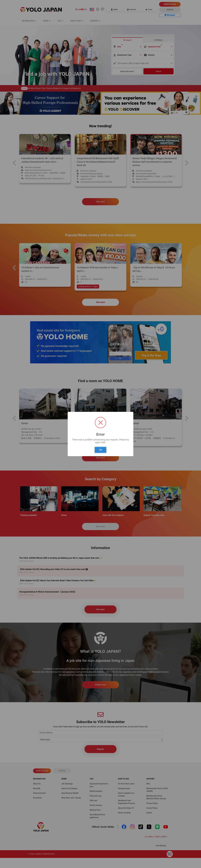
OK (100, 450)
